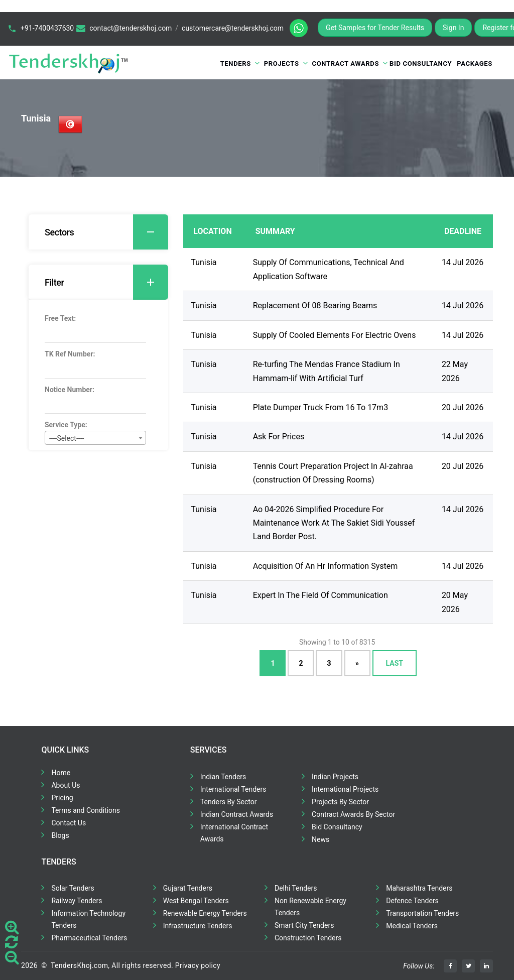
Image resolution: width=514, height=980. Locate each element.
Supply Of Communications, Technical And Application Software (329, 269)
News (320, 839)
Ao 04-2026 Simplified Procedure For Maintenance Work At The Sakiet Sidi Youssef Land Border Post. (334, 523)
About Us (66, 785)
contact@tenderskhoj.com (131, 28)
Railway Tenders (77, 901)
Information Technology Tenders (88, 919)
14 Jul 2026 (463, 262)
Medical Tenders (412, 926)
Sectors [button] (106, 232)
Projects (282, 64)
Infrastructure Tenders (198, 926)
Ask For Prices (279, 437)
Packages (475, 64)
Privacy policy (198, 965)
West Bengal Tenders (196, 901)
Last (395, 663)
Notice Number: (70, 390)
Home (61, 773)
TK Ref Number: (70, 354)
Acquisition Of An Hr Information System (326, 566)
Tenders (236, 64)
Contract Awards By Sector (353, 814)
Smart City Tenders (304, 925)
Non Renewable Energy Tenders (310, 907)
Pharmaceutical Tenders (89, 938)
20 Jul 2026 (463, 407)
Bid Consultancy (421, 64)
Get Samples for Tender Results (375, 28)
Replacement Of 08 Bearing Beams (315, 305)
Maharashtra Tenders (419, 888)
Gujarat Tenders (188, 888)
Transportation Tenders (422, 913)
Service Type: (66, 425)
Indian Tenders (223, 777)
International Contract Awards (234, 833)
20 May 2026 (455, 602)
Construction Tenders (308, 938)
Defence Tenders (412, 901)
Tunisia (204, 262)
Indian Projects (335, 777)
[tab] (98, 232)
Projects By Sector (340, 802)
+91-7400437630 (47, 28)
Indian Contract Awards (237, 814)
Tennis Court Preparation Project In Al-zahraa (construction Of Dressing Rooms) (333, 473)
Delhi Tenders (296, 888)
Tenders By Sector (229, 802)
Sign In (453, 28)
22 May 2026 (455, 371)
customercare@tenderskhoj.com (233, 28)
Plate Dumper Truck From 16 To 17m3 (320, 407)
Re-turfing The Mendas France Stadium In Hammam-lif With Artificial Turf (327, 371)
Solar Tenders (73, 888)
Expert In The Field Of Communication (320, 595)
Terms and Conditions (86, 810)
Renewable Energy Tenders (205, 913)
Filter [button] (106, 282)
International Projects (345, 789)
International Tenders (233, 789)
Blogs (60, 835)
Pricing (62, 798)
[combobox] (95, 438)
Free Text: (60, 318)
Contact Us (69, 823)
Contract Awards (346, 64)
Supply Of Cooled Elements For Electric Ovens (335, 335)
